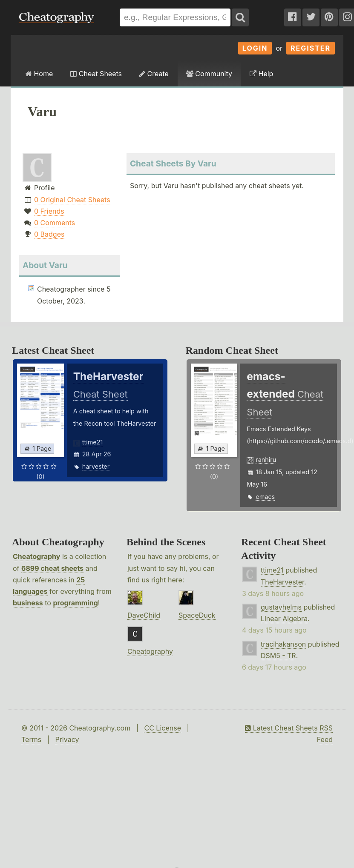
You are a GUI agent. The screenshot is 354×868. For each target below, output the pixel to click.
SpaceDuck (197, 615)
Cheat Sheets (96, 74)
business (28, 603)
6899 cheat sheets (52, 568)
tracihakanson (283, 644)
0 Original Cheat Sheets (72, 200)
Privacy (67, 739)
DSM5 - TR (278, 656)
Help (261, 74)
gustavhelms (281, 607)
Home (39, 74)
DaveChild (144, 615)
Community (209, 74)
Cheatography (36, 556)
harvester (96, 466)
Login (255, 48)
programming (75, 603)
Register (311, 48)
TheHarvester (282, 582)
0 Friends (49, 211)
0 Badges (49, 234)
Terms (31, 739)
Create (154, 74)
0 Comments (55, 223)
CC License (163, 728)
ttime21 (93, 442)
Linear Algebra (284, 619)
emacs (265, 497)
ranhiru (266, 460)
